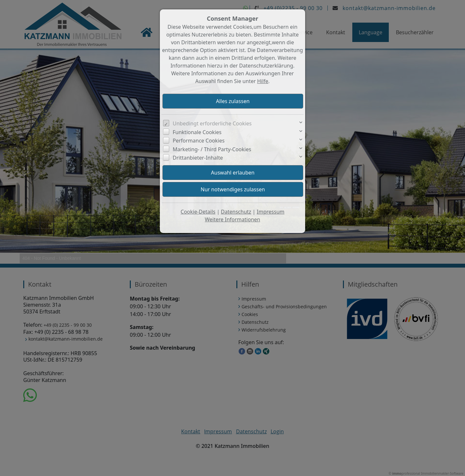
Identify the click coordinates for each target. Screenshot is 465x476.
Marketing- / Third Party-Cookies (212, 149)
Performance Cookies (199, 141)
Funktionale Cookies (197, 132)
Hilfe (263, 81)
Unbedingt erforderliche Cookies (212, 123)
